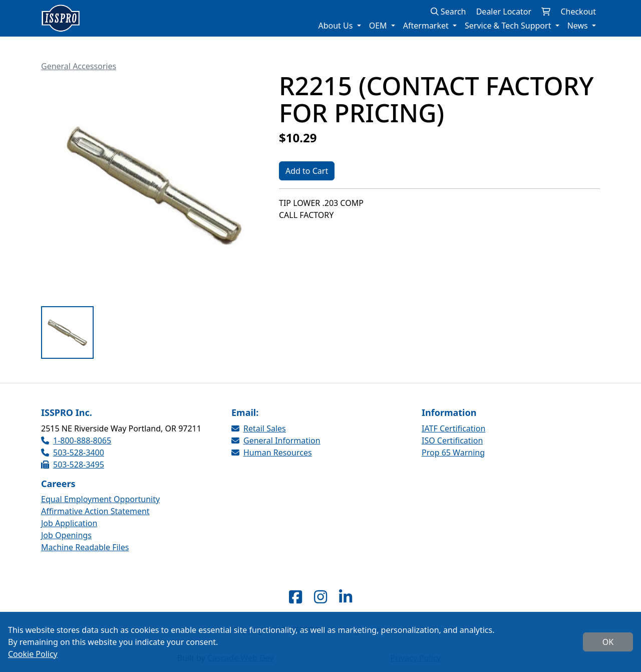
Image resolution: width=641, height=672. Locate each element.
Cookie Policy (33, 654)
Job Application (69, 523)
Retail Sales (259, 428)
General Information (276, 440)
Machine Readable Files (85, 547)
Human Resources (272, 453)
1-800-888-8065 (76, 440)
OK (608, 642)
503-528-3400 (73, 453)
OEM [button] (379, 26)
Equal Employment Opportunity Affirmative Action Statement (100, 505)
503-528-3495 (73, 465)
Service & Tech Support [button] (509, 26)
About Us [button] (336, 26)
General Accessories (79, 66)
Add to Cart (307, 171)
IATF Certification (453, 428)
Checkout (578, 12)
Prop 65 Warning (453, 453)
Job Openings (66, 535)
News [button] (579, 26)
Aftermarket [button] (427, 26)
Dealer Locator (504, 12)
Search (448, 12)
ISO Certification (452, 440)
